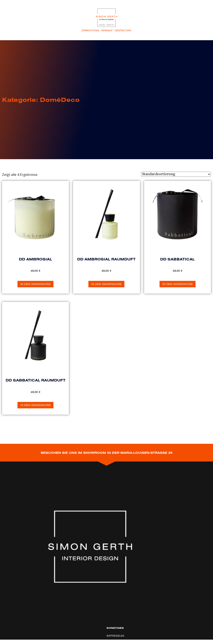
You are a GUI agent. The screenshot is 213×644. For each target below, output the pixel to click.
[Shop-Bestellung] (176, 174)
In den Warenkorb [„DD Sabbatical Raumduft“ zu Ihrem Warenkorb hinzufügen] (35, 405)
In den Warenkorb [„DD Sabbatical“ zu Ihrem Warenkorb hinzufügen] (178, 284)
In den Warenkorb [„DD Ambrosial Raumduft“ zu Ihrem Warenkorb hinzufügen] (106, 284)
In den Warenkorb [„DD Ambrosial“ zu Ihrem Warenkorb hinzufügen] (35, 284)
